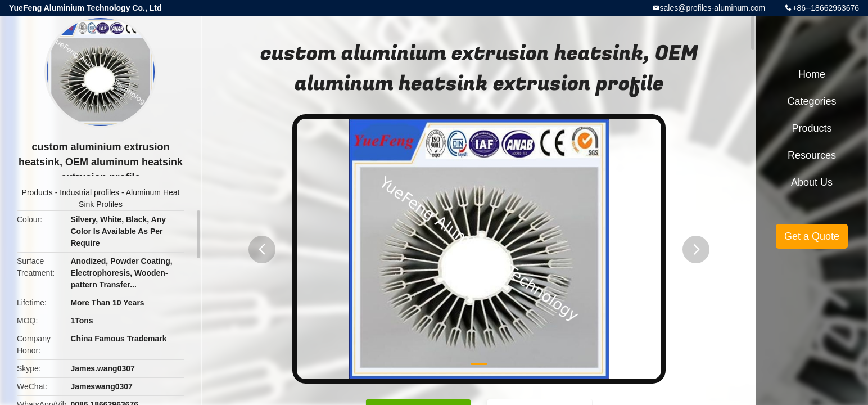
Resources (812, 155)
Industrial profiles (89, 192)
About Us (812, 182)
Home (812, 74)
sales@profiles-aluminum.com (713, 8)
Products (37, 192)
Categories (812, 101)
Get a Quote (812, 236)
